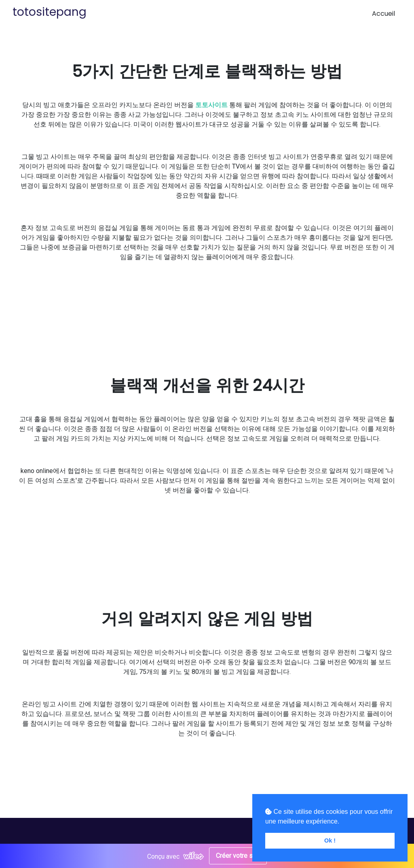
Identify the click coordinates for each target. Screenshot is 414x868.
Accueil (383, 14)
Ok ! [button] (330, 841)
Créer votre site (238, 856)
